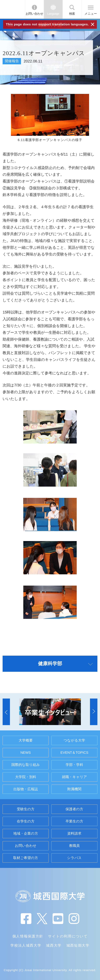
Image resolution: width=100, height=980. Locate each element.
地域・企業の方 (26, 833)
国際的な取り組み (26, 765)
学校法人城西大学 (26, 945)
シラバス (74, 858)
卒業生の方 (74, 821)
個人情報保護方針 (28, 936)
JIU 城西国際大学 (12, 9)
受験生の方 (26, 809)
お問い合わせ (34, 14)
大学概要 (26, 740)
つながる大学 (74, 740)
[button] (6, 712)
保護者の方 (74, 809)
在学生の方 (26, 821)
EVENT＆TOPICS (74, 753)
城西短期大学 (78, 945)
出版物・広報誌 (26, 789)
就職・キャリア (74, 777)
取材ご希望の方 (26, 858)
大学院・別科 (26, 777)
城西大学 (54, 945)
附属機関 (74, 789)
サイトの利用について (68, 936)
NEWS (26, 753)
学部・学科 (74, 765)
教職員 (74, 846)
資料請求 (74, 833)
